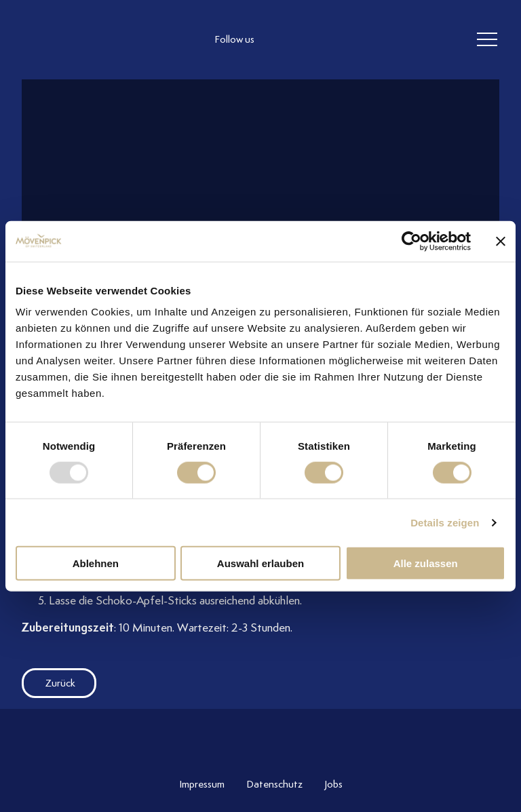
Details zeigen (445, 522)
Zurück (49, 683)
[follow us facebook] (309, 40)
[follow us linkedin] (336, 40)
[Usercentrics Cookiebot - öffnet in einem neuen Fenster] (411, 241)
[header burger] (487, 40)
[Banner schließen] (501, 241)
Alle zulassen (426, 563)
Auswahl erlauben (260, 563)
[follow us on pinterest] (364, 40)
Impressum (202, 784)
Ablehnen (96, 563)
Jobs (333, 784)
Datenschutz (274, 784)
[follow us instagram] (282, 40)
